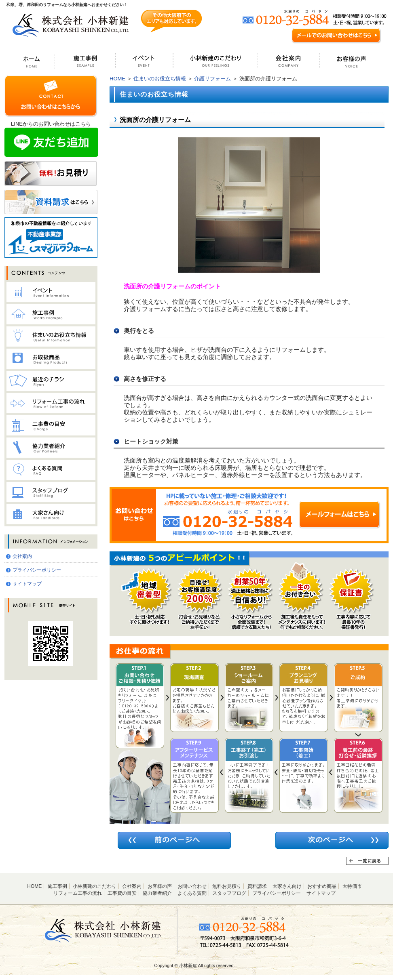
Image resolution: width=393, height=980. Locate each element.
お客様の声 (160, 886)
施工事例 (57, 886)
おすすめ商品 (322, 886)
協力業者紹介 (157, 893)
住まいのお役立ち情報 (160, 79)
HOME (117, 79)
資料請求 (257, 886)
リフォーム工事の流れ (78, 893)
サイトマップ (27, 584)
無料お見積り (227, 886)
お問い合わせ (192, 886)
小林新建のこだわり (95, 886)
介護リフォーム (212, 79)
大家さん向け (287, 886)
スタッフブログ (229, 893)
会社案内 (22, 556)
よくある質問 (192, 893)
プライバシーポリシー (37, 570)
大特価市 (352, 886)
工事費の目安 (122, 893)
